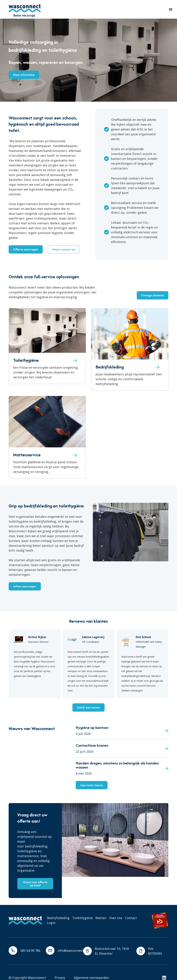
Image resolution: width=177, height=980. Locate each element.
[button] (171, 9)
